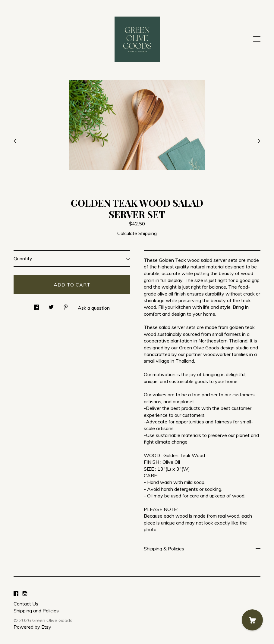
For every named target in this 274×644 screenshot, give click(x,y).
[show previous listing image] (29, 139)
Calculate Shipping (137, 233)
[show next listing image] (245, 139)
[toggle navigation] (257, 39)
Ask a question (94, 308)
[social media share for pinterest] (66, 305)
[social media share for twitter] (51, 305)
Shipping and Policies (36, 611)
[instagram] (25, 593)
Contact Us (26, 604)
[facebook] (16, 593)
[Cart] (252, 620)
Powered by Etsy (32, 627)
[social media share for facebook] (36, 305)
